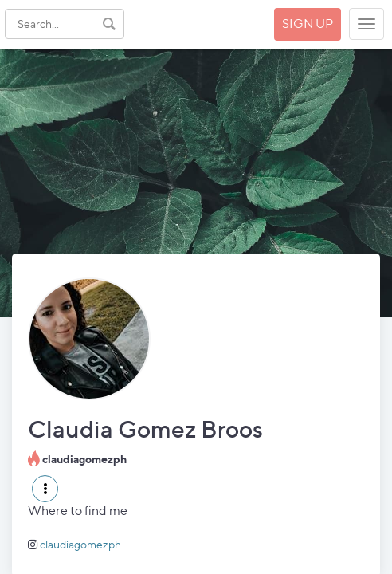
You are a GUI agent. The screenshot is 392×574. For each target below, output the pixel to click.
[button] (45, 489)
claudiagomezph (80, 544)
